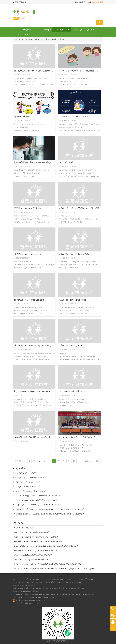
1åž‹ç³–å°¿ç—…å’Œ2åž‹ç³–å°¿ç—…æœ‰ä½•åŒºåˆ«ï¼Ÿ (38, 505)
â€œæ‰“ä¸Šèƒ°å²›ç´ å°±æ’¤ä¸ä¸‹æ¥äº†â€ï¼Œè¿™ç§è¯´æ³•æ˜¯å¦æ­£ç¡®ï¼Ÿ (50, 514)
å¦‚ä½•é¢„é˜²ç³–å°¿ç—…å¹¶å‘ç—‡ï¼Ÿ (30, 491)
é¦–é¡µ (17, 30)
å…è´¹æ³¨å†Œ (98, 2)
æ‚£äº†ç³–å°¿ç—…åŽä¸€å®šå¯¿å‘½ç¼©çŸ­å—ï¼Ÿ (36, 500)
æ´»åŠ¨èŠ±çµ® (44, 30)
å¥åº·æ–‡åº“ (52, 39)
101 (97, 461)
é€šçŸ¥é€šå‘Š (29, 30)
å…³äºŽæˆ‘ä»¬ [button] (21, 35)
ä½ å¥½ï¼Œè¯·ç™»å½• (83, 2)
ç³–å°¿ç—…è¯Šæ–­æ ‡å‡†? (26, 487)
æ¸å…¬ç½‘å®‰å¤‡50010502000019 (31, 600)
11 (80, 461)
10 (74, 461)
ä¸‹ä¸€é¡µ (88, 461)
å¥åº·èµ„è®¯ (38, 39)
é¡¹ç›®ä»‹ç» (78, 30)
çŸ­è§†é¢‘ (91, 30)
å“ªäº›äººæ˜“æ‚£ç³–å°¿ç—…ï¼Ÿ (27, 482)
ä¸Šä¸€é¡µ (21, 461)
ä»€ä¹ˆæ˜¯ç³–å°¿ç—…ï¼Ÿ (25, 473)
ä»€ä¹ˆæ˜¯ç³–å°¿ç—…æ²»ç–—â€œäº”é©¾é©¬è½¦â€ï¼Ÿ (38, 496)
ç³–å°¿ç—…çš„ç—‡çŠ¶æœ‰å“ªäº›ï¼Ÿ (30, 478)
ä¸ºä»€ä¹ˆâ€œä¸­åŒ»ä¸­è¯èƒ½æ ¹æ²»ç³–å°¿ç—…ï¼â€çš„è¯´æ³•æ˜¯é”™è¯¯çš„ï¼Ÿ (49, 509)
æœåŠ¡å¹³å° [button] (62, 30)
